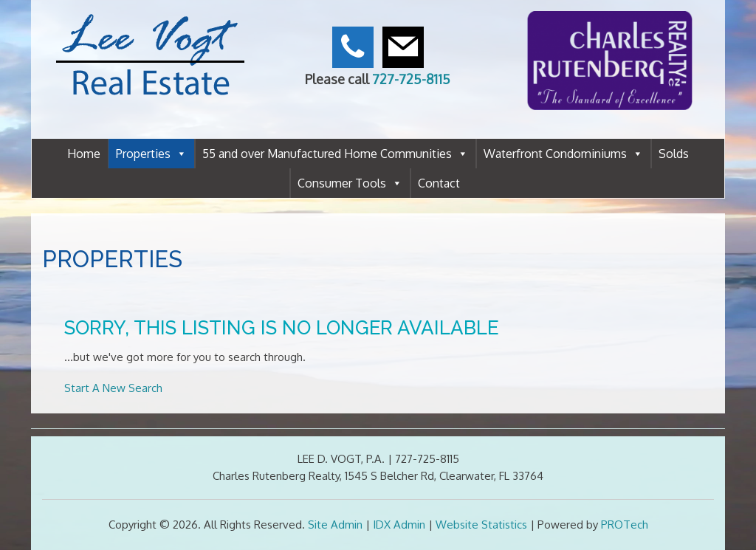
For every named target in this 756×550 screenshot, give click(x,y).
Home (84, 154)
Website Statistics (481, 525)
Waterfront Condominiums (563, 154)
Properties (151, 154)
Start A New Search (113, 388)
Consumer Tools (350, 183)
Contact (439, 183)
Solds (674, 154)
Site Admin (335, 525)
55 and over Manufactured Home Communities (335, 154)
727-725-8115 (411, 79)
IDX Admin (399, 525)
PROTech (625, 525)
